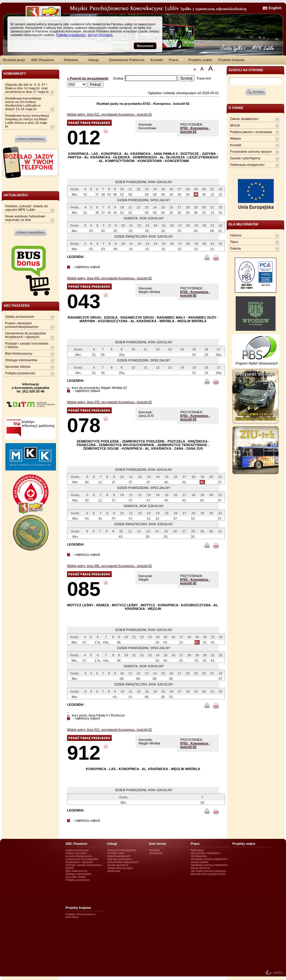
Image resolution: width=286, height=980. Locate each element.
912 (84, 753)
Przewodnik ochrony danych (251, 152)
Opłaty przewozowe (20, 317)
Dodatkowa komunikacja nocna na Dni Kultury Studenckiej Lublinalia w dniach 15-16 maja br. (23, 104)
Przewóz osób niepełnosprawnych (119, 855)
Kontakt (157, 60)
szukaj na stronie (246, 70)
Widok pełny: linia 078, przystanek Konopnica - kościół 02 (109, 402)
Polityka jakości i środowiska (251, 132)
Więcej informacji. (100, 35)
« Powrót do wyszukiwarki (88, 78)
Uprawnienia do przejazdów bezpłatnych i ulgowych (25, 335)
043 (84, 301)
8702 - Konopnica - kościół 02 (195, 130)
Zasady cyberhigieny (245, 158)
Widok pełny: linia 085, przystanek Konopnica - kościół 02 (109, 566)
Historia (236, 235)
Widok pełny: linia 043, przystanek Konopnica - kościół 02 (109, 278)
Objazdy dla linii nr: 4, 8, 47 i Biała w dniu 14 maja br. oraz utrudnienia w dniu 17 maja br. (27, 88)
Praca (174, 60)
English (275, 8)
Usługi (94, 60)
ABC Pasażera (43, 60)
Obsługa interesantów (21, 360)
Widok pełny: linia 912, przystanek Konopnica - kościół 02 (109, 730)
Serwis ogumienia (118, 865)
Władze (236, 138)
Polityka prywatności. (71, 35)
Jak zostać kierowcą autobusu (208, 871)
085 (84, 589)
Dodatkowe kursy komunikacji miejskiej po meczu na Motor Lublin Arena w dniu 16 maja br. (27, 121)
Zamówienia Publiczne (127, 60)
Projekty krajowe (233, 60)
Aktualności (156, 853)
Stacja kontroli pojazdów (122, 850)
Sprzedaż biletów (18, 367)
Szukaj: (119, 78)
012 (84, 137)
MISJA (235, 125)
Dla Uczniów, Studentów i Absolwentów (206, 855)
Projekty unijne (200, 60)
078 (84, 425)
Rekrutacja (197, 850)
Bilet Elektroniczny (19, 353)
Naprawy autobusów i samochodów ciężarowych (123, 861)
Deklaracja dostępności (247, 165)
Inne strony (158, 844)
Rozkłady (154, 850)
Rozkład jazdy (14, 60)
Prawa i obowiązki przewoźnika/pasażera (22, 325)
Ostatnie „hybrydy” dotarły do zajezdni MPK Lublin (27, 208)
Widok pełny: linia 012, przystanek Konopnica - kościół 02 (109, 114)
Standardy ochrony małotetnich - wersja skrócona (210, 867)
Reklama (72, 60)
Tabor (234, 242)
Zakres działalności (244, 119)
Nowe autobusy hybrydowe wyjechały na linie (25, 218)
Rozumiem (145, 46)
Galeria (235, 248)
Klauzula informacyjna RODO (208, 874)
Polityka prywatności (20, 373)
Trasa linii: (204, 78)
